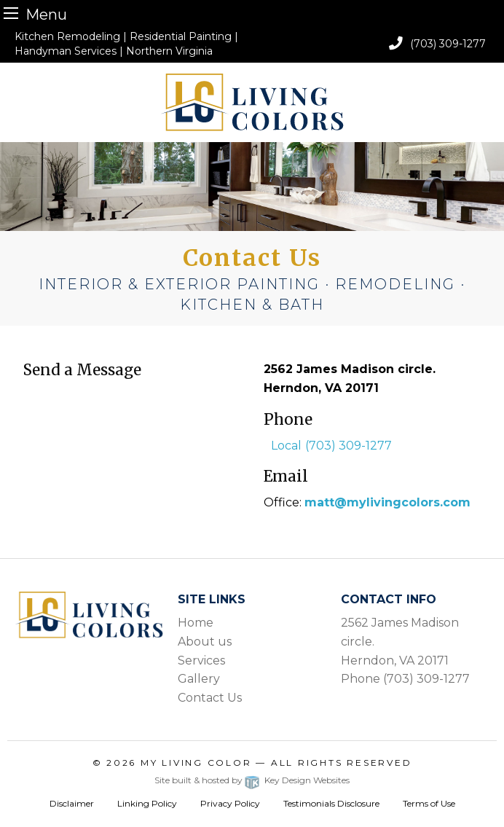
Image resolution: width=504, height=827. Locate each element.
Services (201, 661)
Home (196, 623)
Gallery (199, 679)
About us (205, 642)
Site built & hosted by (252, 780)
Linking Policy (147, 803)
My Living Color (196, 763)
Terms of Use (429, 803)
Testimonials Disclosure (331, 803)
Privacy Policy (230, 803)
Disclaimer (72, 803)
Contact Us (210, 698)
